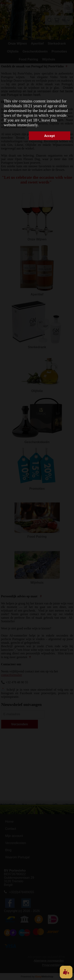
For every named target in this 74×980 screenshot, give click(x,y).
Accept (50, 136)
